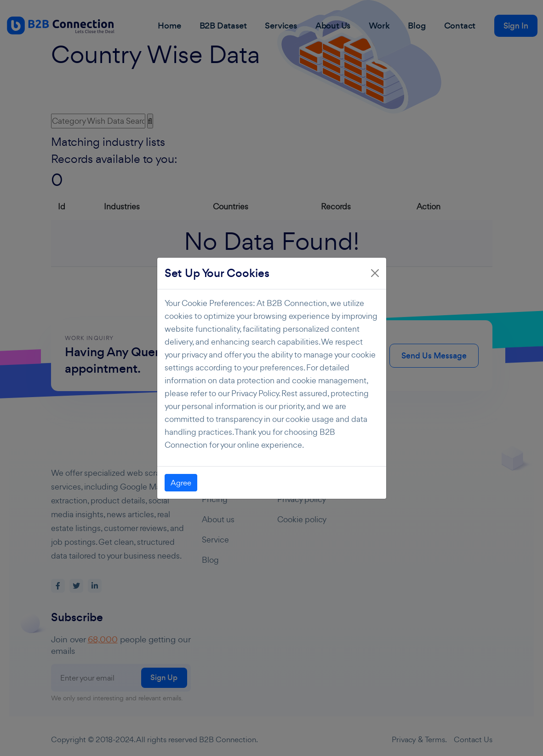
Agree (181, 483)
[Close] (375, 273)
